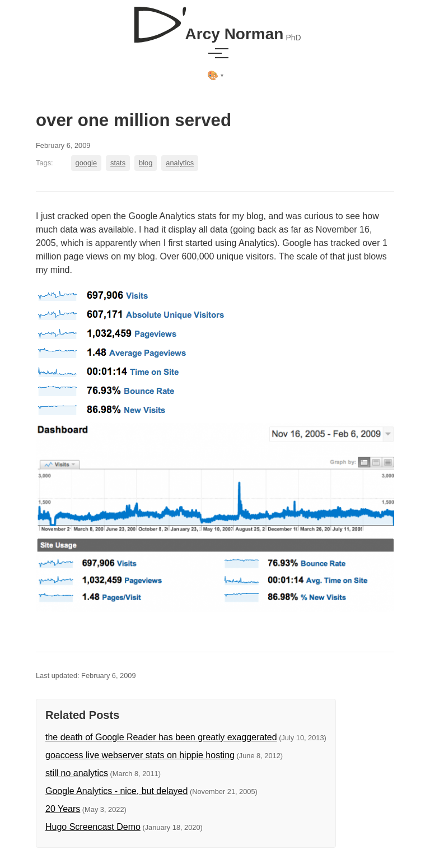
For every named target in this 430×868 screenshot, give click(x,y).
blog (146, 163)
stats (118, 163)
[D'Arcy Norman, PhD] (215, 20)
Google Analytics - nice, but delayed (116, 791)
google (86, 163)
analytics (180, 163)
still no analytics (77, 773)
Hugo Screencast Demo (93, 827)
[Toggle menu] (215, 53)
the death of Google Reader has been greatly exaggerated (161, 737)
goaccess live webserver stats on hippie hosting (140, 755)
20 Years (63, 809)
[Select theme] (215, 76)
